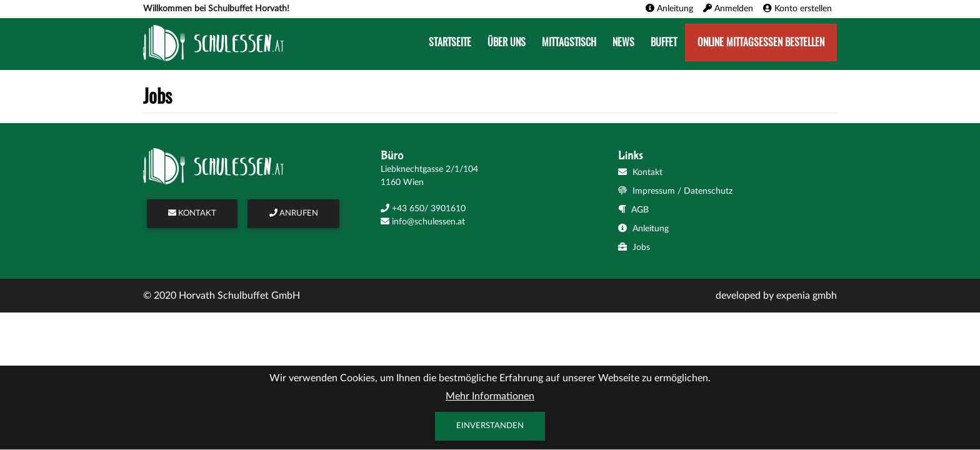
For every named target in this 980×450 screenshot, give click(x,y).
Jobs (634, 247)
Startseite (450, 42)
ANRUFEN (294, 213)
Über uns (507, 42)
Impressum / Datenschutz (675, 191)
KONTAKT (192, 213)
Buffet (664, 42)
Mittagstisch (569, 42)
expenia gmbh (807, 296)
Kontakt (640, 172)
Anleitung (643, 229)
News (623, 42)
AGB (633, 210)
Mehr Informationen (490, 396)
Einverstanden (490, 426)
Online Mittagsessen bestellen (761, 42)
